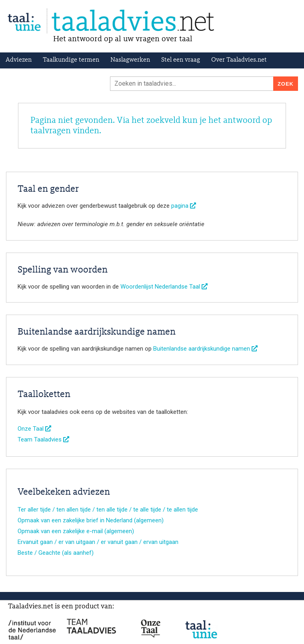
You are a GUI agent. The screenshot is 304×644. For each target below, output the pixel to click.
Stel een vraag (181, 60)
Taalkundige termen (71, 60)
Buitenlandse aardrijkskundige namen (205, 349)
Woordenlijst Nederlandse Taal (164, 287)
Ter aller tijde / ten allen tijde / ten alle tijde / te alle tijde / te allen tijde (108, 510)
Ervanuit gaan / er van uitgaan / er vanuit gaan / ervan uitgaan (98, 542)
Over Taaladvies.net (239, 60)
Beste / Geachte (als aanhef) (56, 553)
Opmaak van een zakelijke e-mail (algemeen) (76, 531)
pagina (184, 206)
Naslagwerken (130, 60)
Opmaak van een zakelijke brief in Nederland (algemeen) (91, 520)
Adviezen (19, 60)
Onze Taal (34, 429)
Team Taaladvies (43, 439)
